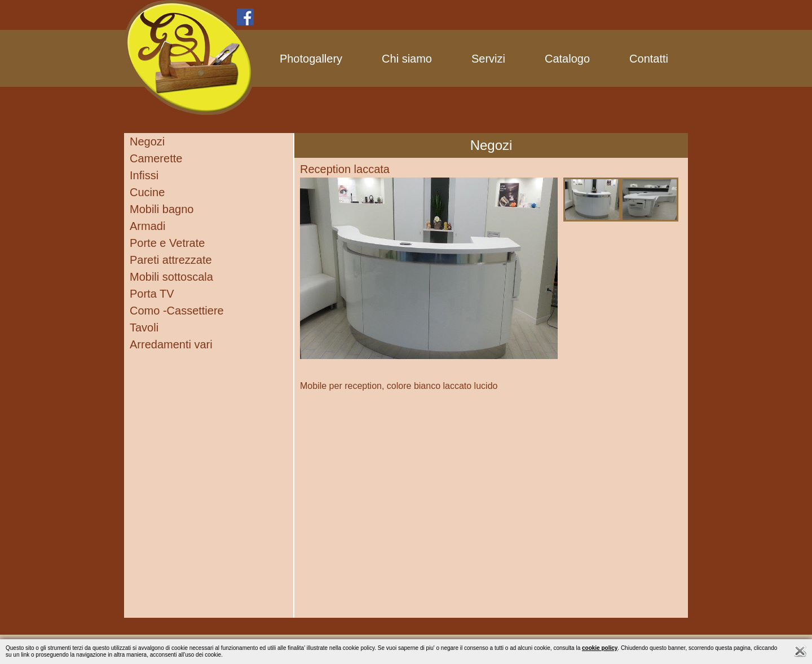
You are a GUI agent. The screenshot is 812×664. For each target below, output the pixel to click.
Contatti (649, 59)
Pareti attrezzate (171, 260)
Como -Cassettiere (177, 311)
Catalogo (567, 59)
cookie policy (600, 648)
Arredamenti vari (171, 344)
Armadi (147, 226)
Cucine (147, 192)
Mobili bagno (162, 209)
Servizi (488, 59)
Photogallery (311, 59)
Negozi (147, 141)
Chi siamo (407, 59)
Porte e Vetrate (167, 243)
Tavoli (144, 327)
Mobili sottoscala (171, 277)
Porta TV (152, 294)
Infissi (144, 175)
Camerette (156, 158)
